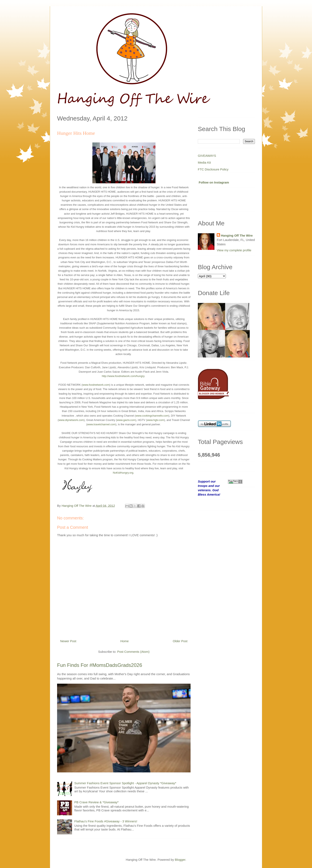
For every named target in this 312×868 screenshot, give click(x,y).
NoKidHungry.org (123, 473)
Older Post (180, 641)
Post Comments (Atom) (133, 652)
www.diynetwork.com (71, 420)
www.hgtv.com (156, 420)
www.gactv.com (126, 420)
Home (125, 641)
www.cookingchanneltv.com (152, 416)
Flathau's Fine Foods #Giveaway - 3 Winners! (106, 821)
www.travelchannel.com (101, 424)
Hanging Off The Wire (237, 235)
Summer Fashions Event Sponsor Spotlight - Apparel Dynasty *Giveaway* (125, 783)
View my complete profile (234, 250)
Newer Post (68, 641)
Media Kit (204, 162)
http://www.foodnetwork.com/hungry (123, 376)
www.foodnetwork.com (96, 385)
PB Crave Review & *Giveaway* (96, 802)
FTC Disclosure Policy (213, 169)
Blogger (180, 860)
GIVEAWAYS (207, 156)
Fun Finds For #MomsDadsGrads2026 (100, 665)
